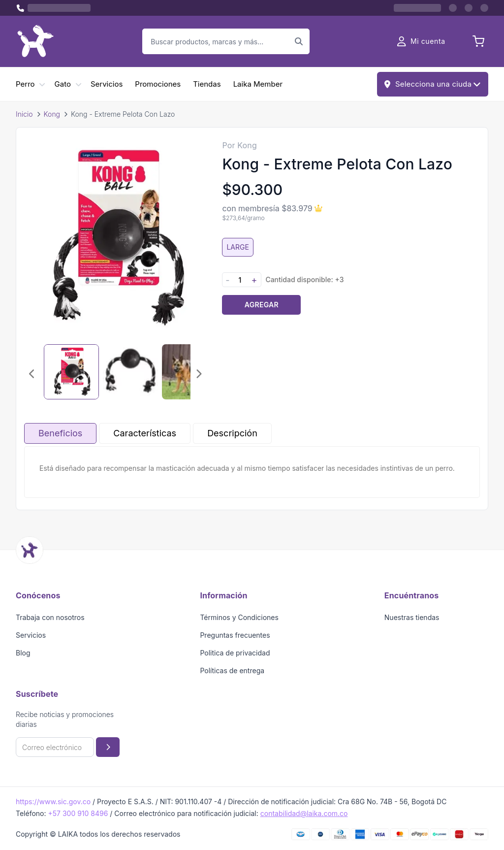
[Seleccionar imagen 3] (189, 372)
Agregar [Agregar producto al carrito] (262, 305)
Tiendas (207, 84)
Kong (52, 114)
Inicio (24, 114)
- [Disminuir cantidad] (227, 280)
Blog (23, 653)
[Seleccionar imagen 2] (130, 372)
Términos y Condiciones (239, 617)
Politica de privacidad (235, 653)
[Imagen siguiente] (198, 374)
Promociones (158, 84)
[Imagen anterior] (32, 374)
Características (145, 433)
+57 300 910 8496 (78, 813)
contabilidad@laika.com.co (304, 813)
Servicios (107, 84)
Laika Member (258, 84)
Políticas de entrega (232, 670)
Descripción (232, 433)
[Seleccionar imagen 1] (71, 372)
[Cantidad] (240, 280)
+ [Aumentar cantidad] (254, 280)
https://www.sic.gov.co (53, 801)
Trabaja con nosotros (50, 617)
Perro (25, 84)
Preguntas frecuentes (235, 635)
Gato (63, 84)
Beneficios (60, 433)
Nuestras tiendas (412, 617)
